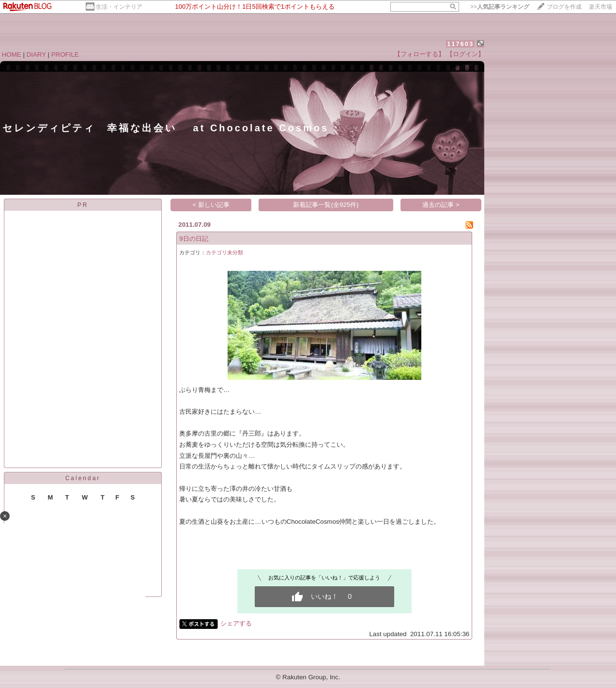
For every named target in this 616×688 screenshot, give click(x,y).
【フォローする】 (419, 54)
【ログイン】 (465, 54)
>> (500, 7)
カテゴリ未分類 (224, 252)
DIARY (36, 55)
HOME (12, 55)
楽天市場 (601, 7)
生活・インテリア (119, 7)
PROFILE (65, 55)
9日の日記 (193, 239)
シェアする (236, 623)
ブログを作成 (564, 7)
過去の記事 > (441, 205)
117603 (460, 44)
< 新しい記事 (211, 205)
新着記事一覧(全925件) (326, 205)
